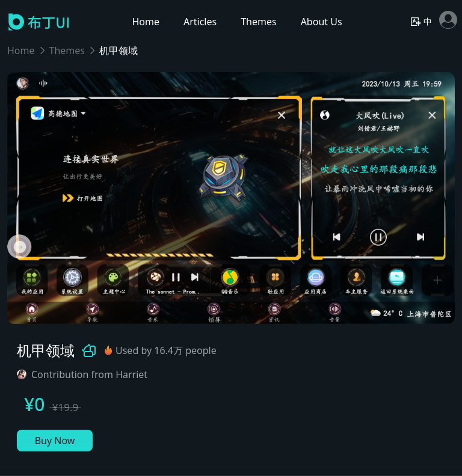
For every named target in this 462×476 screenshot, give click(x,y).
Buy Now (55, 441)
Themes (67, 50)
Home (21, 50)
